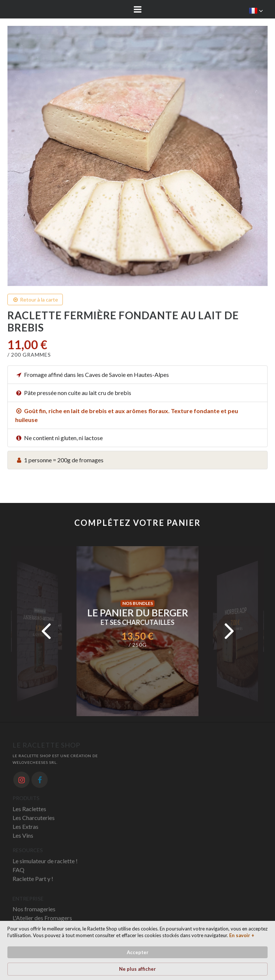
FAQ (18, 870)
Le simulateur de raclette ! (45, 861)
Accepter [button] (175, 955)
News (20, 927)
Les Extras (26, 826)
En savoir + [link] (60, 969)
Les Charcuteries (34, 818)
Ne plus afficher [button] (227, 955)
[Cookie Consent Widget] (137, 955)
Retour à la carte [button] (35, 300)
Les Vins (23, 835)
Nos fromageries (34, 909)
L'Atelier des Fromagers (42, 918)
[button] (256, 11)
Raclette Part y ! (33, 879)
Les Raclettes (29, 809)
